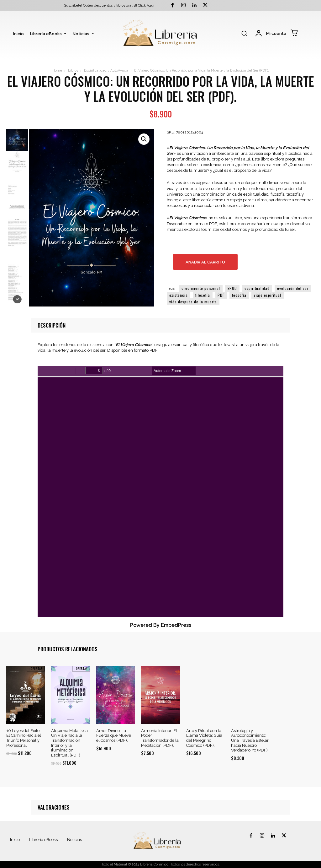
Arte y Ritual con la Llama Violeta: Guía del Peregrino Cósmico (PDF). (204, 738)
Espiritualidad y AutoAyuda (106, 71)
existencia (179, 295)
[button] (244, 33)
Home (57, 71)
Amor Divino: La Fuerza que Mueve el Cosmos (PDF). (114, 735)
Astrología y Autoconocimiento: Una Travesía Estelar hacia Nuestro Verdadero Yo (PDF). (250, 740)
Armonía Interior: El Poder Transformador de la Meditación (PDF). (160, 738)
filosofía (203, 295)
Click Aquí (146, 5)
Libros (73, 71)
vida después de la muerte (193, 302)
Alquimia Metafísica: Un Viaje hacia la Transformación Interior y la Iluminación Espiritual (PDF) (70, 743)
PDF (221, 295)
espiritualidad (257, 288)
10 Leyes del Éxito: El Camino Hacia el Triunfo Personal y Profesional (24, 738)
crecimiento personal (201, 288)
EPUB (232, 288)
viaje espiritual (268, 295)
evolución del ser (293, 288)
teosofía (239, 295)
